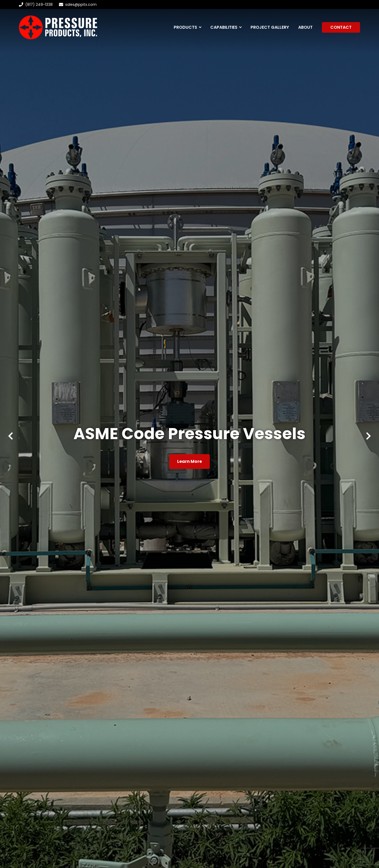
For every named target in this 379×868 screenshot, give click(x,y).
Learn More (189, 461)
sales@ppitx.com (81, 4)
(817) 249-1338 (36, 4)
